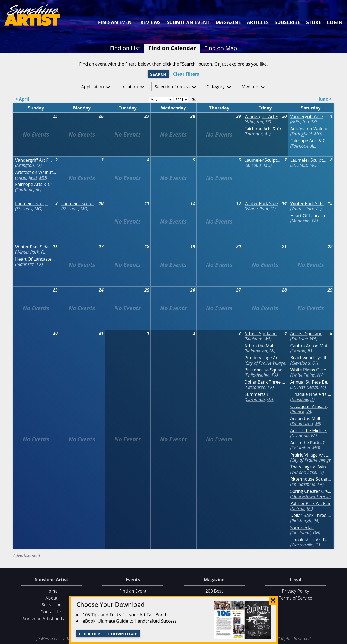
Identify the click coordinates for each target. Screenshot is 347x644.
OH (270, 399)
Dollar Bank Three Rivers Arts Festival (265, 382)
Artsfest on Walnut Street (311, 129)
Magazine (228, 22)
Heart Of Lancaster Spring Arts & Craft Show (311, 216)
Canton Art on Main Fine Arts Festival (311, 346)
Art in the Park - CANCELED (311, 443)
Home (51, 591)
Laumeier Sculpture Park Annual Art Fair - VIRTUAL (263, 160)
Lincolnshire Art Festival (311, 540)
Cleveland (301, 363)
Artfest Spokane (261, 334)
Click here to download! (108, 634)
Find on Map (221, 48)
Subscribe (287, 22)
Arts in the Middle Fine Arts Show (311, 431)
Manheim (301, 221)
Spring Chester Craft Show (311, 491)
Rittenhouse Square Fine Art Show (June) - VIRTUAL (265, 370)
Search (158, 74)
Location (129, 87)
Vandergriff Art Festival (263, 117)
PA (314, 221)
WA (267, 339)
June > (325, 99)
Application (92, 87)
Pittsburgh (256, 387)
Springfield (302, 134)
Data (341, 639)
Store (314, 22)
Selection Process (172, 87)
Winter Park (257, 209)
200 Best (214, 591)
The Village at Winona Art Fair (311, 467)
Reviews (151, 22)
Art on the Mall (259, 346)
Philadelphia (258, 375)
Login (335, 22)
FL (272, 209)
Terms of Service (295, 598)
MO (318, 134)
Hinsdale (300, 399)
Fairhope (254, 134)
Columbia (301, 448)
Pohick (298, 412)
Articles (258, 22)
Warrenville (302, 545)
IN (320, 472)
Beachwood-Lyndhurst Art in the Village (311, 358)
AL (267, 134)
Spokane (254, 339)
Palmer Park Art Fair (311, 504)
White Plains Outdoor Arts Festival (311, 370)
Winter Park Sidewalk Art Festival (263, 204)
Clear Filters (186, 74)
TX (268, 122)
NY (320, 375)
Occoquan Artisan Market (311, 407)
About (51, 598)
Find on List (125, 48)
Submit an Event (188, 22)
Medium (250, 87)
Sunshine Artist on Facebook (52, 619)
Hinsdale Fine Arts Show (311, 394)
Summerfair (257, 394)
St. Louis (253, 165)
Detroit (298, 509)
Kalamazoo (256, 351)
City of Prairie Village (265, 363)
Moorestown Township (313, 496)
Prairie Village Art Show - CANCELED (265, 358)
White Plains (303, 375)
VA (309, 412)
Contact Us (52, 612)
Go (194, 100)
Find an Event (116, 22)
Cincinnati (255, 399)
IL (309, 351)
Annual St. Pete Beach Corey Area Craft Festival (311, 382)
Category (216, 87)
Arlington (254, 122)
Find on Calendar (172, 48)
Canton (298, 351)
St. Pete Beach (305, 387)
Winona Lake (304, 472)
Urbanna (300, 436)
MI (272, 351)
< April (22, 99)
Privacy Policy (295, 591)
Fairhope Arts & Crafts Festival (265, 129)
